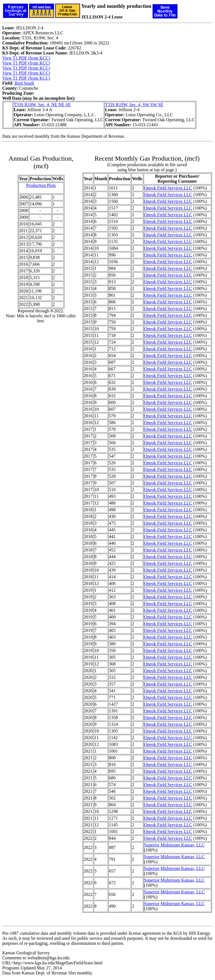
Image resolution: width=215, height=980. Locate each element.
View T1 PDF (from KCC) (26, 58)
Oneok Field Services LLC (168, 188)
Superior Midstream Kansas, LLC (175, 845)
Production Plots (41, 185)
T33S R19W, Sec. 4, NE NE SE (42, 105)
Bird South (24, 83)
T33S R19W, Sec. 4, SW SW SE (134, 105)
